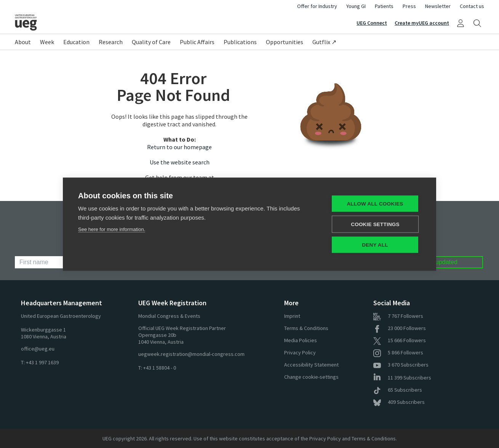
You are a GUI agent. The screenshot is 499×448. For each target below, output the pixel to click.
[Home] (132, 22)
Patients (384, 6)
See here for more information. (112, 229)
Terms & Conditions (306, 328)
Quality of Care (151, 42)
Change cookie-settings (311, 377)
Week (47, 42)
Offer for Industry (317, 6)
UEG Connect (372, 23)
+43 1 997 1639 (42, 362)
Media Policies (301, 340)
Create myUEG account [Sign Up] (422, 23)
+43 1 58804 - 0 (160, 368)
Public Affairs (197, 42)
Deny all (375, 245)
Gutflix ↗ (324, 42)
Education (76, 42)
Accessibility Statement (311, 365)
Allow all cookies (375, 203)
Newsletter (438, 6)
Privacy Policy (300, 352)
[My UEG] (461, 23)
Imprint (292, 316)
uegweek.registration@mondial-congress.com (191, 354)
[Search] (477, 23)
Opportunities (285, 42)
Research (111, 42)
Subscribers (401, 365)
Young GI (356, 6)
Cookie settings (375, 224)
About (23, 42)
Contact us (472, 6)
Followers (398, 316)
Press (409, 6)
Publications (240, 42)
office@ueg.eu (38, 349)
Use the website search (180, 162)
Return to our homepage (179, 147)
